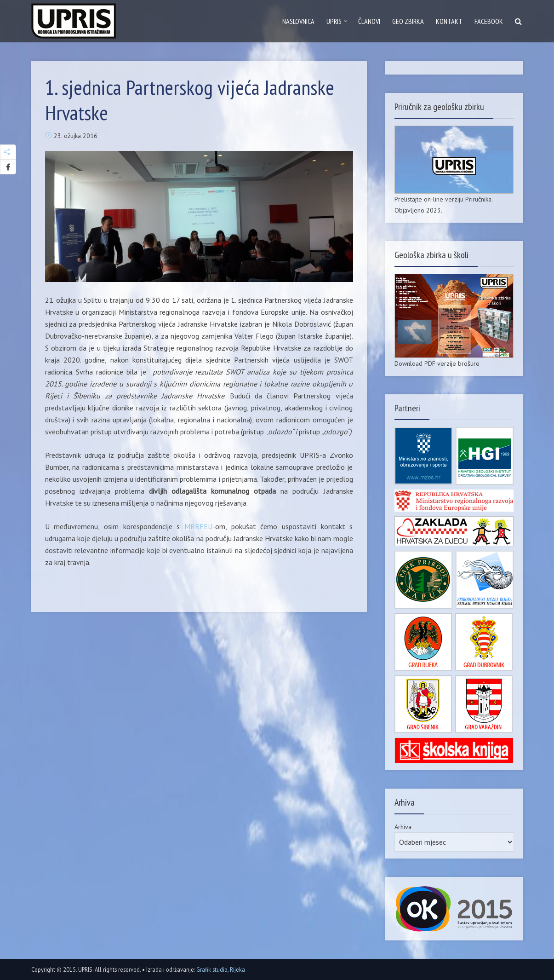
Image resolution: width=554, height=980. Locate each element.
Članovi (369, 21)
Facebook (489, 21)
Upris (334, 21)
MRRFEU (198, 526)
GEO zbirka (408, 21)
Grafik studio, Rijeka (221, 969)
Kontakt (449, 21)
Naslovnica (298, 21)
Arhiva (403, 827)
